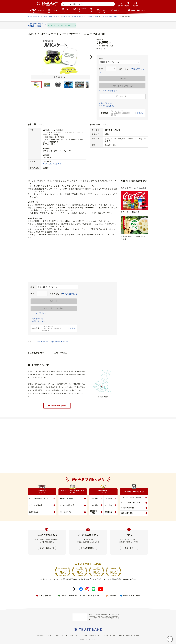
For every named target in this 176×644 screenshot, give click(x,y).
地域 (53, 11)
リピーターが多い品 (36, 505)
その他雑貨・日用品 (60, 342)
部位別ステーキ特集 (95, 512)
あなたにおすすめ (79, 10)
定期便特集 (108, 512)
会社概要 (40, 635)
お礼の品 (37, 11)
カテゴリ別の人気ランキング (38, 498)
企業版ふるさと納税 (131, 595)
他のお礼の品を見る (53, 164)
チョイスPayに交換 (127, 508)
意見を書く (129, 548)
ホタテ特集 (108, 505)
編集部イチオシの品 (66, 498)
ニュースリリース (53, 635)
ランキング (65, 10)
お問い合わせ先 (107, 106)
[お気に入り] (170, 639)
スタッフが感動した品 (67, 505)
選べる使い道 (106, 103)
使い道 (103, 11)
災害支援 (112, 595)
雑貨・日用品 (43, 342)
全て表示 (140, 113)
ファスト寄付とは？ (109, 91)
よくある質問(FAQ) (88, 548)
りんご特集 (94, 505)
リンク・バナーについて (71, 635)
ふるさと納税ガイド (47, 548)
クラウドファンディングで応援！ (132, 497)
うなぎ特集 (94, 498)
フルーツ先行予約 (65, 512)
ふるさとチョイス (46, 595)
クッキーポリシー (108, 635)
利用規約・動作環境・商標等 (128, 635)
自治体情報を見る (57, 406)
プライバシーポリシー (91, 635)
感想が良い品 (33, 512)
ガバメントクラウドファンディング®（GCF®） (81, 595)
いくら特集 (108, 498)
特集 (91, 10)
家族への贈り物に (127, 513)
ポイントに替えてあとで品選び (131, 503)
